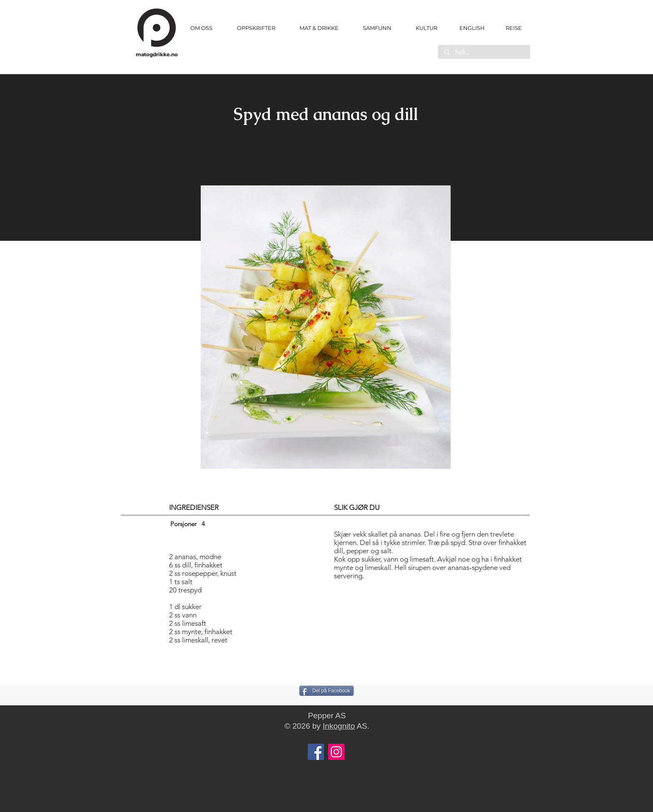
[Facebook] (316, 752)
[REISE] (511, 28)
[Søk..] (484, 52)
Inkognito (339, 726)
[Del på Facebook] (326, 691)
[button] (256, 28)
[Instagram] (336, 752)
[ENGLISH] (472, 28)
